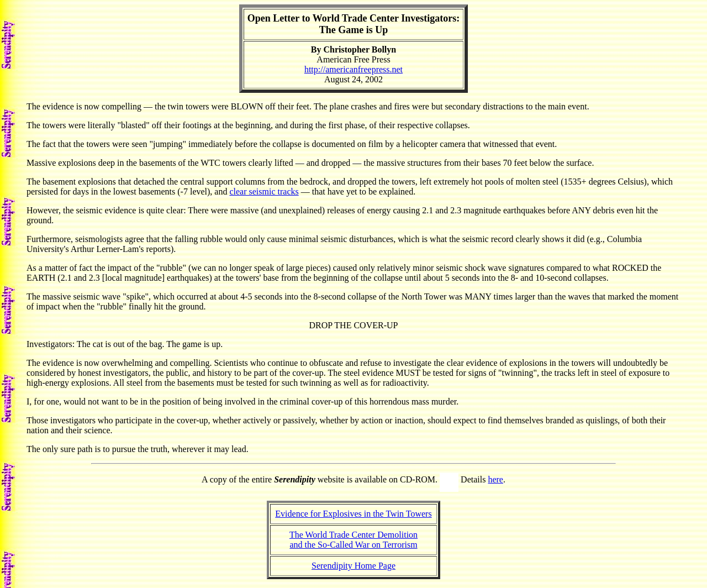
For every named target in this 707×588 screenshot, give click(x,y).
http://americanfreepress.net (353, 69)
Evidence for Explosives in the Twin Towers (353, 514)
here (495, 479)
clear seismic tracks (264, 191)
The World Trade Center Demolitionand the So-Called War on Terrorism (353, 540)
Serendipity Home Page (353, 566)
